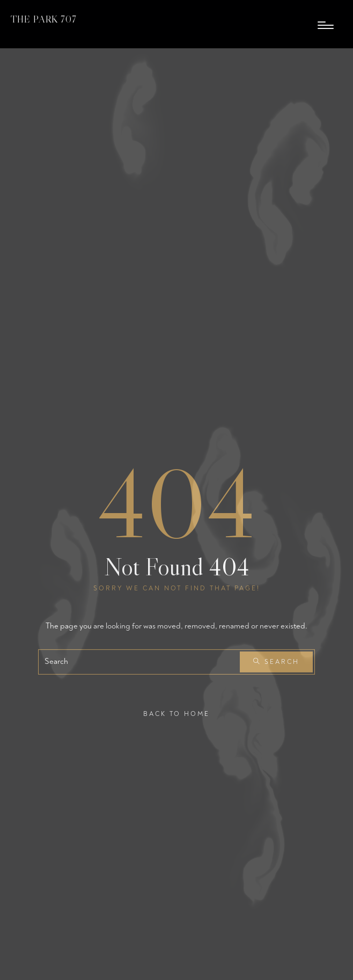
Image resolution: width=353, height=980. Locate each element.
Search (276, 662)
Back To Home (176, 714)
